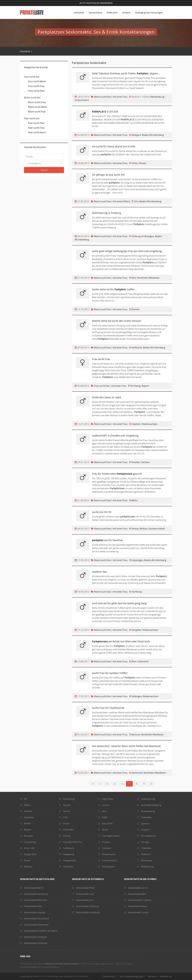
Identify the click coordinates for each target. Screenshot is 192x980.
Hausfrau (68, 866)
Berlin (134, 500)
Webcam (146, 854)
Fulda (134, 163)
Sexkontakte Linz (85, 900)
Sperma (145, 823)
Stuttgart (136, 135)
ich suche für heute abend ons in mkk (114, 146)
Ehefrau (28, 866)
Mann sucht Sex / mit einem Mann (112, 201)
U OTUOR (105, 112)
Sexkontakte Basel (138, 906)
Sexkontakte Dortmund (36, 925)
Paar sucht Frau (36, 128)
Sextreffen (146, 817)
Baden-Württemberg (153, 135)
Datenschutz (109, 976)
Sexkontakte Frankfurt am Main (41, 931)
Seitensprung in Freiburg (106, 213)
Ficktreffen (69, 830)
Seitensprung (148, 799)
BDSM (27, 823)
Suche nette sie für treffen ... (114, 289)
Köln (134, 278)
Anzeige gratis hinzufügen (149, 12)
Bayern (145, 386)
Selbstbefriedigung (151, 805)
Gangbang (69, 854)
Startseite (79, 12)
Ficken (66, 823)
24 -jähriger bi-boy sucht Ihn (108, 175)
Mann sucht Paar (37, 112)
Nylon (105, 830)
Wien (134, 661)
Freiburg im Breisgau (143, 236)
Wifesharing (147, 866)
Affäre (27, 805)
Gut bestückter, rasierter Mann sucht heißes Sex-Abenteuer (126, 746)
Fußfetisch (69, 848)
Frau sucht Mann (37, 81)
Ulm (136, 201)
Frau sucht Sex (32, 77)
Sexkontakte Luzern (138, 912)
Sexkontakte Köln (33, 906)
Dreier (27, 860)
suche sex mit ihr (102, 512)
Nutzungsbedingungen (132, 976)
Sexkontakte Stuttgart (35, 937)
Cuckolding (30, 842)
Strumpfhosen (149, 836)
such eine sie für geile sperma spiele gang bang (119, 603)
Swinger (145, 842)
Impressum (166, 976)
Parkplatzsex (109, 854)
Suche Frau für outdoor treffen (110, 673)
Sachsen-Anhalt (157, 529)
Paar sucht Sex (32, 118)
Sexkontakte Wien (85, 888)
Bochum (136, 734)
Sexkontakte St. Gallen (140, 900)
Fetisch (67, 811)
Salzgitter (136, 630)
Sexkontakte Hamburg (36, 894)
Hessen (142, 163)
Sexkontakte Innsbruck (88, 912)
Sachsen (145, 462)
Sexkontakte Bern (137, 894)
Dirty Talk (29, 848)
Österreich (112, 12)
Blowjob (28, 836)
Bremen (135, 309)
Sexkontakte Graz (85, 894)
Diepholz (136, 424)
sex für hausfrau (107, 540)
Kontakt (152, 976)
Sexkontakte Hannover (36, 943)
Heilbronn (137, 347)
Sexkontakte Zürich (138, 888)
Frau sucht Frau (101, 359)
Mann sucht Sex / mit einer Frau (111, 97)
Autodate (29, 817)
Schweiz (126, 12)
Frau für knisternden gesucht (117, 474)
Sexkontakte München (36, 900)
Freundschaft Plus (73, 842)
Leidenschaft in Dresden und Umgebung (115, 435)
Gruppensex (70, 860)
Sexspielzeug (148, 811)
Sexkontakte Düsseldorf (36, 918)
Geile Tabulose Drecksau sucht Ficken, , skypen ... (126, 73)
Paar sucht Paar (36, 123)
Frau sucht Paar (36, 91)
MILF (105, 811)
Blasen (28, 830)
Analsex (28, 811)
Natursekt (107, 823)
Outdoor (107, 848)
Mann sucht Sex (32, 97)
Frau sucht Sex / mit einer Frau (110, 386)
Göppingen (137, 560)
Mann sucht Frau (37, 102)
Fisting (67, 836)
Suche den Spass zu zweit (107, 397)
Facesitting (69, 799)
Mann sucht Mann (38, 107)
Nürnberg (135, 386)
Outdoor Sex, (100, 572)
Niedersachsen (150, 424)
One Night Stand (111, 836)
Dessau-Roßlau (139, 529)
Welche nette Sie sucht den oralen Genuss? (117, 321)
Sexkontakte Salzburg (87, 906)
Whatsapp (147, 860)
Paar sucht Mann (37, 132)
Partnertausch (109, 860)
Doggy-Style (30, 854)
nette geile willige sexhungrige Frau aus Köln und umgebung (127, 251)
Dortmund (137, 773)
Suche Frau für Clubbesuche (108, 708)
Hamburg (137, 592)
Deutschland (95, 12)
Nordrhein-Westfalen (148, 278)
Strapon (145, 830)
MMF (105, 817)
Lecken (106, 805)
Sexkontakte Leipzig (34, 912)
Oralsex (106, 842)
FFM (65, 817)
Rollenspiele (108, 866)
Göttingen (137, 696)
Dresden (136, 462)
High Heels (108, 799)
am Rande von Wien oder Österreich (121, 641)
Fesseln (67, 805)
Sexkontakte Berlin (34, 888)
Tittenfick (146, 848)
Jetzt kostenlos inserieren (96, 3)
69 (25, 799)
